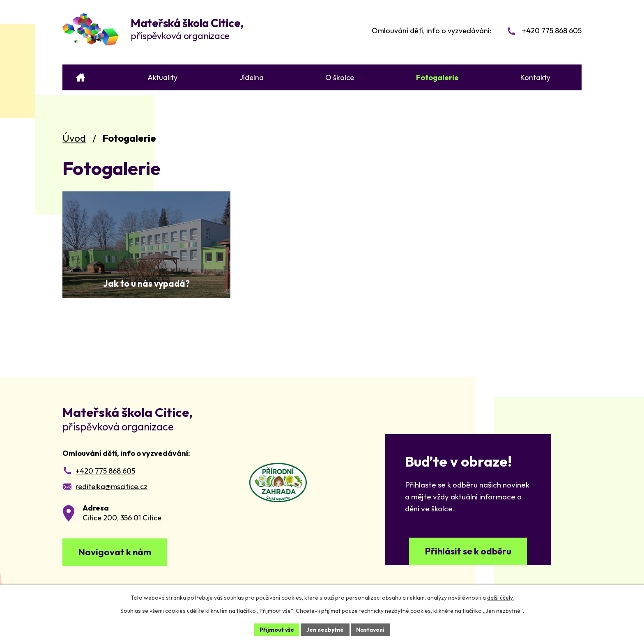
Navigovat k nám (117, 553)
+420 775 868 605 (105, 471)
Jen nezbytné (325, 629)
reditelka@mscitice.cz (112, 486)
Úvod (74, 138)
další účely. (500, 597)
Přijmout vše (275, 629)
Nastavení (371, 629)
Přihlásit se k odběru (468, 552)
